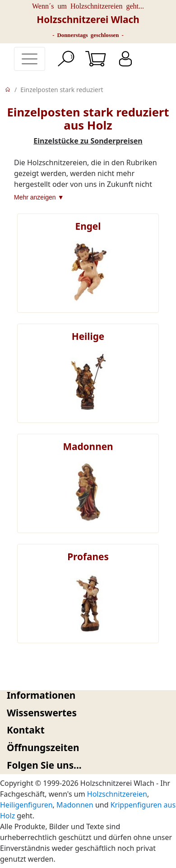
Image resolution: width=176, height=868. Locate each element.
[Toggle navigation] (30, 59)
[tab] (88, 695)
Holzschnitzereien (117, 794)
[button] (88, 695)
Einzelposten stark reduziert (62, 90)
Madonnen (75, 805)
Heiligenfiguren (26, 805)
